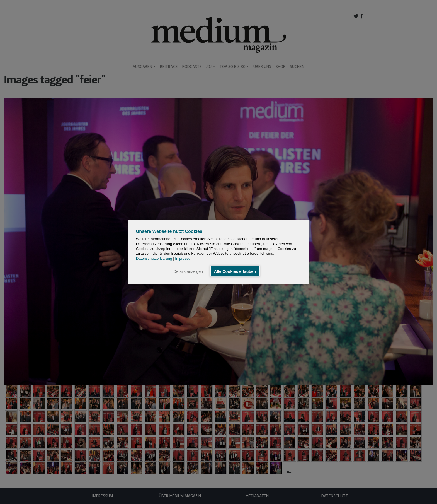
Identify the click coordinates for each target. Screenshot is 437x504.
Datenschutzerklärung (154, 258)
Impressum (184, 258)
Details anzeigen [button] (188, 271)
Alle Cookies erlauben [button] (235, 271)
